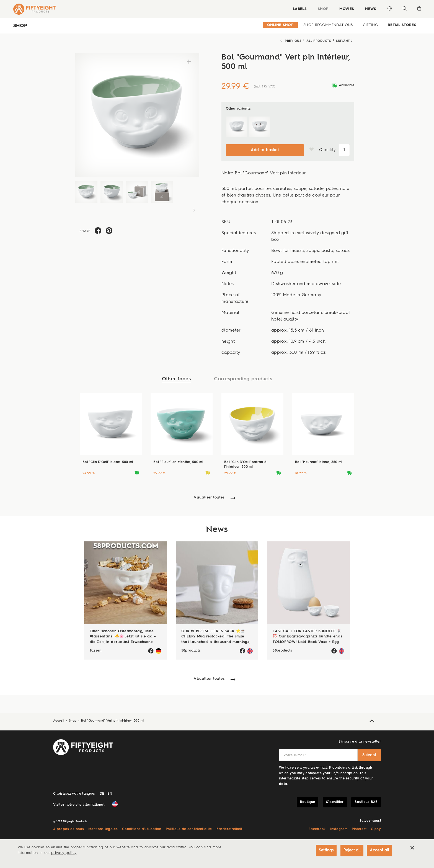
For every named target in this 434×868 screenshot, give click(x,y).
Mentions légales (103, 828)
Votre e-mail (295, 754)
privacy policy (64, 853)
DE (102, 792)
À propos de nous (69, 828)
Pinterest (359, 828)
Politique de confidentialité (189, 828)
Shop (322, 9)
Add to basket (265, 149)
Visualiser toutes (209, 496)
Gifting (370, 25)
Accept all (379, 851)
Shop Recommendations (328, 25)
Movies (346, 9)
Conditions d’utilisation (142, 828)
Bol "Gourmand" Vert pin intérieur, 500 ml (113, 720)
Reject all (350, 851)
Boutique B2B (366, 801)
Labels (299, 9)
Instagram (339, 828)
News (370, 9)
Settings (324, 851)
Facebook (317, 828)
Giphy (376, 828)
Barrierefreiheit (229, 828)
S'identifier (335, 801)
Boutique (308, 801)
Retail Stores (402, 25)
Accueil (59, 720)
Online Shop (280, 25)
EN (110, 792)
